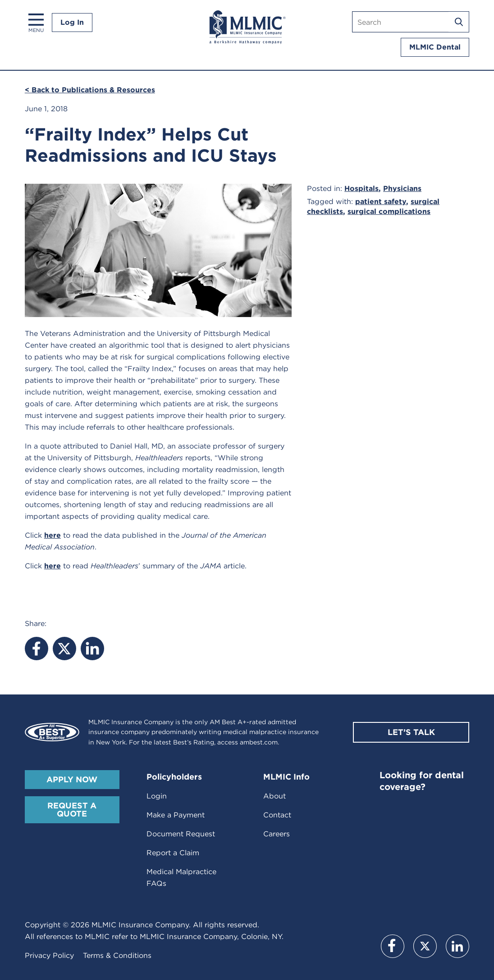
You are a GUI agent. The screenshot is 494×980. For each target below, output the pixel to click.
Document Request (181, 834)
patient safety (381, 202)
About (274, 796)
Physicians (402, 188)
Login (157, 796)
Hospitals (361, 188)
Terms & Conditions (117, 955)
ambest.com (259, 742)
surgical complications (389, 211)
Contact (277, 815)
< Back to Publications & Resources (90, 90)
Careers (277, 834)
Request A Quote (72, 810)
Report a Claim (173, 853)
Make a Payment (176, 815)
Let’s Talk (411, 732)
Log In (72, 22)
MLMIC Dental (435, 47)
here (53, 535)
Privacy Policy (49, 955)
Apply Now (72, 779)
